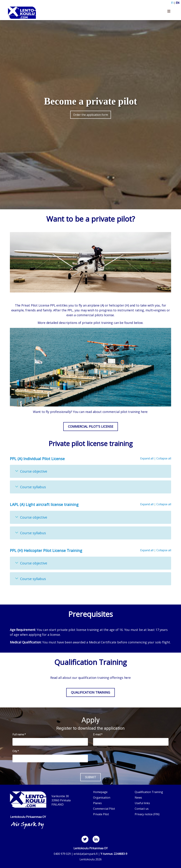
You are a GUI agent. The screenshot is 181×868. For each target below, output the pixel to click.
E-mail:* (98, 734)
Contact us (142, 809)
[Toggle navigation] (169, 13)
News (138, 798)
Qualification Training (90, 692)
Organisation (102, 798)
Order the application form (91, 115)
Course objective (34, 471)
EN (178, 3)
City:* (16, 751)
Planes (97, 803)
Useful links (142, 803)
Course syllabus (33, 487)
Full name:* (19, 734)
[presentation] (131, 759)
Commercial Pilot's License (91, 426)
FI (172, 3)
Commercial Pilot (104, 809)
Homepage (100, 792)
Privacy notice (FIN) (147, 814)
